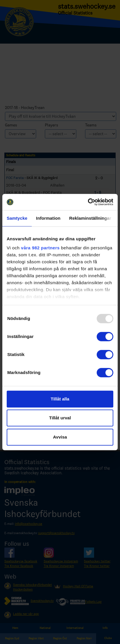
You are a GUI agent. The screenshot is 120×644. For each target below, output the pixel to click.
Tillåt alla (60, 399)
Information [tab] (48, 218)
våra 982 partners (40, 248)
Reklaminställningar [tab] (90, 218)
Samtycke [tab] (17, 218)
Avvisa (60, 437)
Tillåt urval (60, 418)
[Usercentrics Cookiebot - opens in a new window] (88, 202)
